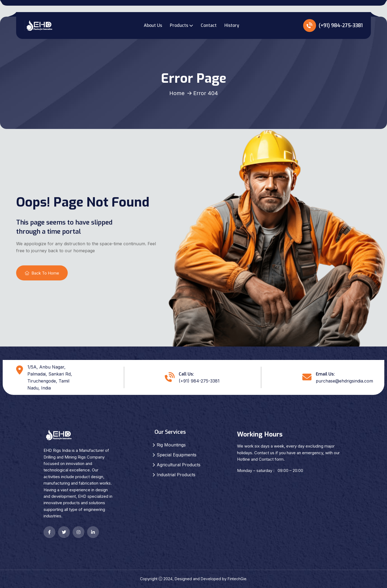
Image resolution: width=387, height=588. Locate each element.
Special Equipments (177, 455)
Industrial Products (176, 475)
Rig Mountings (171, 445)
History (232, 25)
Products (179, 25)
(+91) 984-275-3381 (333, 26)
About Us (153, 25)
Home (177, 93)
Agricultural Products (179, 465)
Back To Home (42, 273)
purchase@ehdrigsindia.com (344, 381)
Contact (209, 25)
